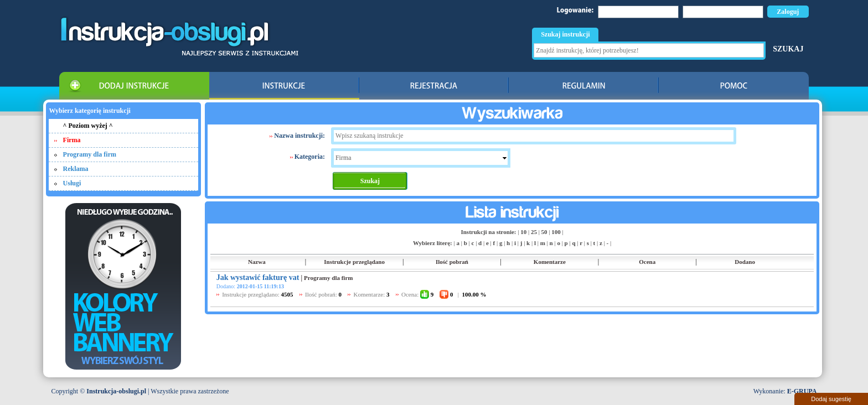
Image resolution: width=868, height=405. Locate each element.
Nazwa (257, 262)
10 (523, 232)
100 (556, 232)
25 (534, 232)
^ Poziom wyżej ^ (88, 126)
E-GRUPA (802, 391)
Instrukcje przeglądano (354, 262)
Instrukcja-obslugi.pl (116, 391)
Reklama (76, 169)
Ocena (647, 262)
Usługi (72, 183)
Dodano (745, 262)
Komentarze (550, 262)
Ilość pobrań (452, 262)
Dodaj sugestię (831, 399)
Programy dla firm (90, 154)
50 (544, 232)
